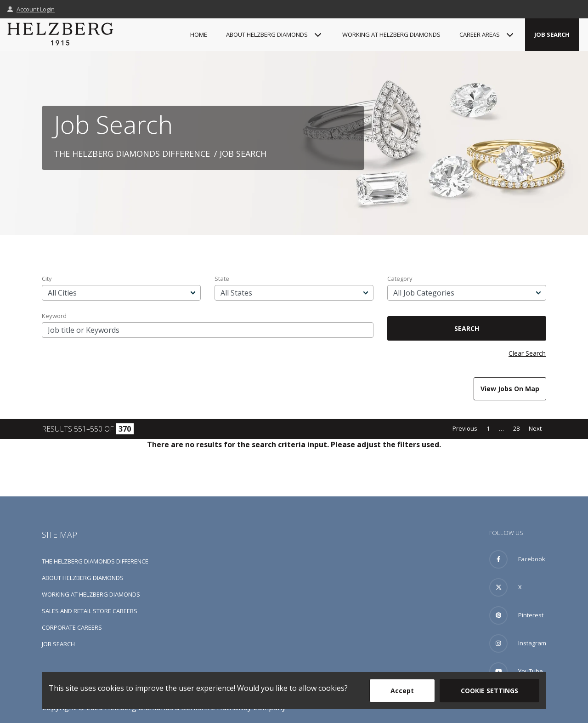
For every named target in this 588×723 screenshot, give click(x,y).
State (222, 279)
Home (199, 34)
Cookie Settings (489, 691)
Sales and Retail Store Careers (90, 611)
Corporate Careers (72, 627)
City (47, 279)
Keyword (54, 316)
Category (400, 279)
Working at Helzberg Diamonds (391, 34)
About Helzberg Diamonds (83, 578)
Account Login (31, 9)
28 (516, 428)
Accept (402, 691)
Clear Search (527, 353)
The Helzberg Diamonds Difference (132, 154)
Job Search (552, 34)
